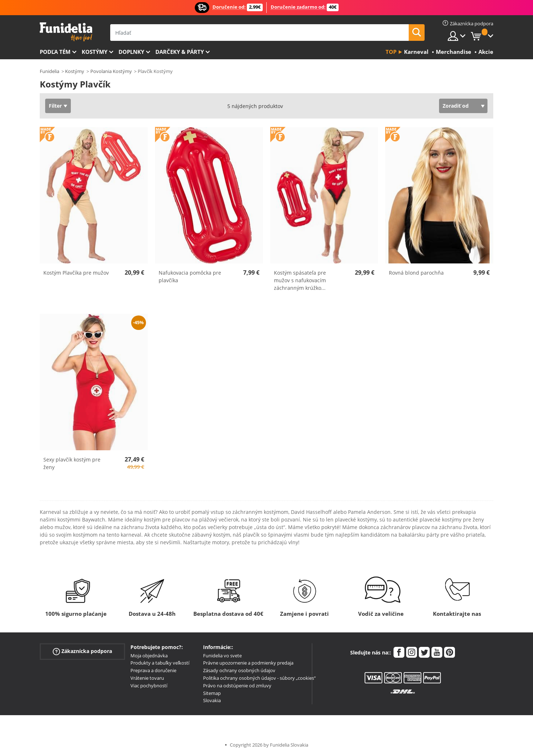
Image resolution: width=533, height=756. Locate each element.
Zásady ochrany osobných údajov (239, 670)
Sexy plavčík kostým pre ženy (72, 463)
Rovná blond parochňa (416, 273)
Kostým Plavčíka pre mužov (76, 273)
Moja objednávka (149, 656)
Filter (55, 106)
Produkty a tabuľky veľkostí (160, 663)
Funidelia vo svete (222, 656)
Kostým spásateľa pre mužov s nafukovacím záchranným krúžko (300, 280)
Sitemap (212, 693)
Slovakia (212, 700)
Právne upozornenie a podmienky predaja (248, 663)
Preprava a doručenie (153, 670)
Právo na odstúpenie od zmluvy (237, 686)
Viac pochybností (149, 686)
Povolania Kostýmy (111, 71)
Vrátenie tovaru (147, 678)
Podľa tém (55, 52)
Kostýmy (94, 52)
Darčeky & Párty (180, 52)
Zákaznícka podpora (82, 651)
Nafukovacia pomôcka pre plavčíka (190, 276)
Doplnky (131, 52)
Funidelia (50, 71)
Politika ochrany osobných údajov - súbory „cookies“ (259, 678)
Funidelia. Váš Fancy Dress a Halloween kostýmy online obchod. (66, 32)
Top (391, 52)
